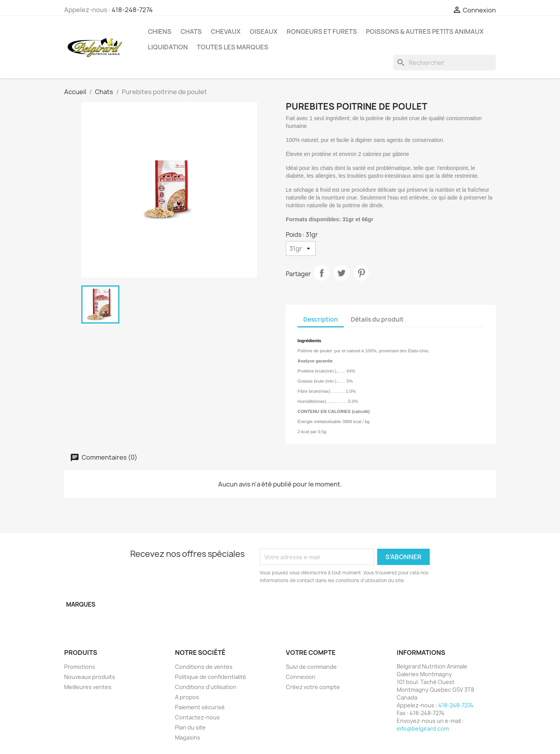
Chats (191, 31)
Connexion (301, 677)
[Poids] (301, 248)
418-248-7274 (132, 10)
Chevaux (226, 31)
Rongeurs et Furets (322, 31)
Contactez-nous (197, 717)
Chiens (160, 31)
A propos (187, 697)
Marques (81, 604)
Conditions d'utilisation (206, 687)
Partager (322, 273)
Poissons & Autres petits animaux (425, 31)
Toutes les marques (233, 47)
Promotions (80, 667)
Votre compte (311, 653)
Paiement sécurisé (200, 707)
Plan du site (190, 727)
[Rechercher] (444, 63)
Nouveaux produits (90, 677)
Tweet (341, 273)
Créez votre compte (313, 687)
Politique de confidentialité (211, 677)
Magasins (188, 737)
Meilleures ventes (88, 687)
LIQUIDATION (168, 47)
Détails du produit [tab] (377, 319)
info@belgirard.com (423, 729)
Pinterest (361, 273)
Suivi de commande (311, 667)
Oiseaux (264, 31)
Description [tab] (321, 319)
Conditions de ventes (204, 667)
